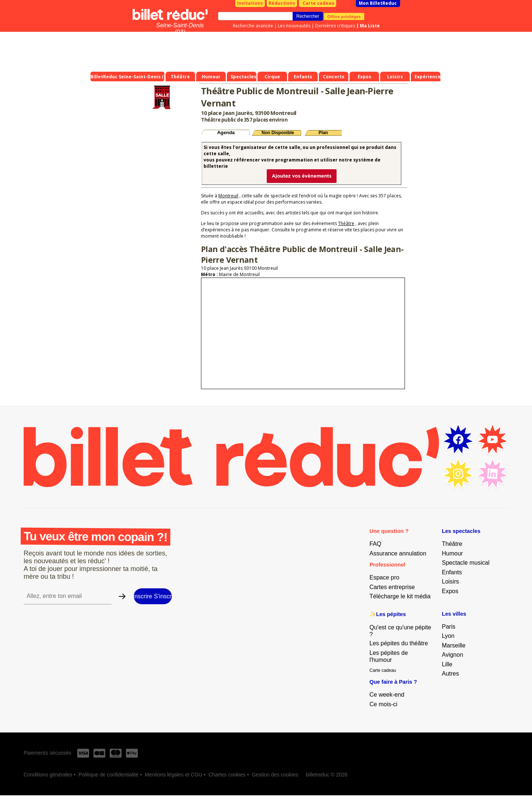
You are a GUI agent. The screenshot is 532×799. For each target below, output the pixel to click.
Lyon (448, 636)
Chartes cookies (227, 775)
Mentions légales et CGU (174, 775)
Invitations (250, 3)
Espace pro (384, 577)
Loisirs (450, 582)
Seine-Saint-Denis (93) (180, 29)
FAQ (375, 544)
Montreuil (228, 196)
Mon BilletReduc (378, 3)
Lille (447, 664)
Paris (449, 627)
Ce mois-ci (383, 704)
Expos (450, 591)
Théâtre (346, 223)
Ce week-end (387, 695)
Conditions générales (48, 775)
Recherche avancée (253, 26)
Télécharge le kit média (400, 596)
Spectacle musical (466, 563)
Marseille (454, 645)
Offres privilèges (344, 16)
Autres (450, 674)
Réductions (282, 3)
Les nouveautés (294, 26)
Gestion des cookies (275, 775)
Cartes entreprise (392, 587)
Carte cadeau (318, 3)
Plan (323, 133)
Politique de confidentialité (108, 775)
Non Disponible (278, 133)
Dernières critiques (335, 26)
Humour (452, 553)
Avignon (453, 655)
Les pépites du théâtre (399, 643)
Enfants (452, 572)
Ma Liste (370, 26)
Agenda (226, 132)
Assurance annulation (398, 553)
